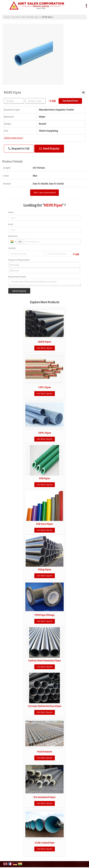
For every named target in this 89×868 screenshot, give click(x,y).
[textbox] (35, 101)
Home (7, 17)
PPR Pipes (44, 478)
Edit (52, 101)
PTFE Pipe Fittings (44, 615)
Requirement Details (17, 277)
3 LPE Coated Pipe (44, 843)
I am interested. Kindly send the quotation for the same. (45, 283)
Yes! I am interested (44, 193)
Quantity (12, 248)
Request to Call (19, 149)
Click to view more (13, 138)
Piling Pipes (44, 570)
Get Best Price (70, 101)
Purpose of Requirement (19, 260)
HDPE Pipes (44, 342)
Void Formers (44, 752)
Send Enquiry (49, 149)
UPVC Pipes (45, 433)
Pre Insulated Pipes (44, 797)
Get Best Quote (45, 348)
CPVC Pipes (45, 387)
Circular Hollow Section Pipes (44, 706)
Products (16, 17)
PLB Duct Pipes (44, 524)
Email (11, 224)
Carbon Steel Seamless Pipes (44, 661)
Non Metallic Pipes (31, 17)
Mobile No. (13, 236)
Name (11, 212)
